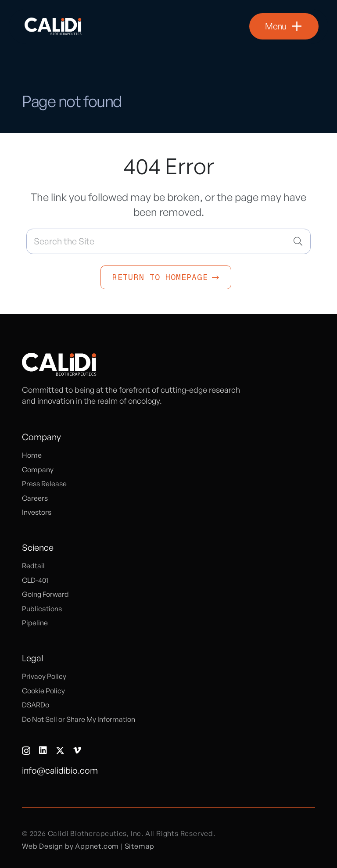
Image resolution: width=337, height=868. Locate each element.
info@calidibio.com (60, 770)
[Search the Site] (168, 241)
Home (32, 455)
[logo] (53, 26)
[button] (284, 26)
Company (38, 470)
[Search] (298, 241)
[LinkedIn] (43, 750)
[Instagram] (26, 751)
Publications (42, 609)
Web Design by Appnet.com (70, 846)
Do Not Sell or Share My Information (79, 719)
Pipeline (35, 623)
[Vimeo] (77, 750)
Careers (35, 498)
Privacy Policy (44, 676)
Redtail (33, 566)
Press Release (44, 484)
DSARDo (36, 705)
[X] (60, 751)
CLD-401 (35, 580)
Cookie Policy (43, 691)
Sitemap (140, 846)
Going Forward (45, 594)
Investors (37, 512)
